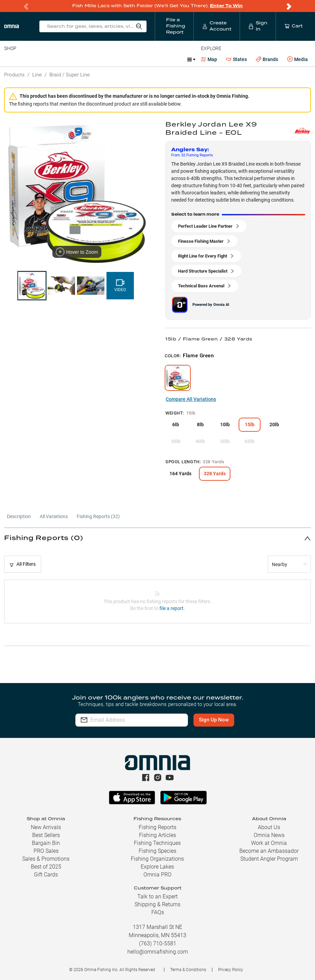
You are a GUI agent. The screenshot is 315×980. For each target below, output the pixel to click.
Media (298, 59)
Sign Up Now (218, 720)
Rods (52, 59)
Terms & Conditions (188, 970)
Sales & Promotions (46, 859)
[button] (157, 538)
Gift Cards (46, 875)
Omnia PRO (157, 875)
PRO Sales (46, 851)
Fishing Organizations (157, 859)
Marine (168, 59)
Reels (75, 59)
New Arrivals (46, 827)
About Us (269, 827)
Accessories (136, 59)
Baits (10, 59)
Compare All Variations (191, 399)
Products (14, 75)
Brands (267, 59)
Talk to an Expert (157, 897)
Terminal (102, 59)
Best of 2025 (46, 867)
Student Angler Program (269, 859)
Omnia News (269, 835)
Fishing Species (157, 851)
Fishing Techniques (157, 843)
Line (31, 59)
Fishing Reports (157, 827)
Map (209, 59)
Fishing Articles (157, 835)
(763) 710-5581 (158, 943)
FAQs (158, 912)
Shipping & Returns (157, 904)
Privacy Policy (231, 970)
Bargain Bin (46, 843)
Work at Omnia (269, 843)
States (236, 59)
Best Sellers (46, 835)
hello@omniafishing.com (158, 952)
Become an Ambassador (269, 851)
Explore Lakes (157, 867)
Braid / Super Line (70, 75)
